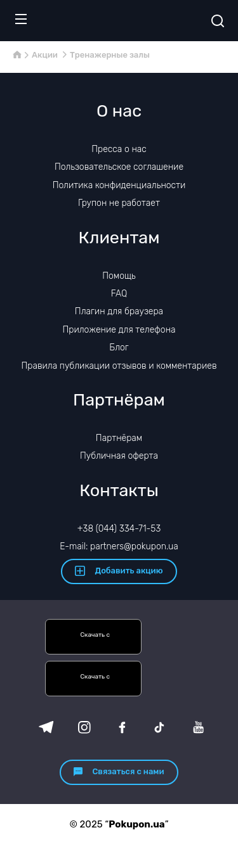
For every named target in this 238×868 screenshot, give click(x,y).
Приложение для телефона (119, 330)
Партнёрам (119, 438)
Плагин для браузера (119, 311)
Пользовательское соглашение (119, 167)
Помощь (119, 276)
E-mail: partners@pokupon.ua (119, 546)
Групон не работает (119, 203)
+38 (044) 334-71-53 (119, 529)
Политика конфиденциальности (119, 185)
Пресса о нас (119, 149)
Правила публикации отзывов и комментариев (119, 366)
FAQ (119, 294)
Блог (119, 348)
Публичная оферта (119, 456)
